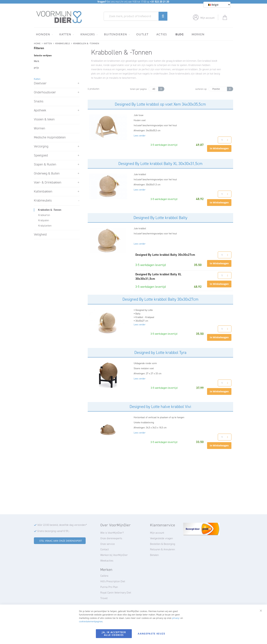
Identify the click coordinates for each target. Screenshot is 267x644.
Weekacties (107, 561)
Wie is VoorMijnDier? (112, 533)
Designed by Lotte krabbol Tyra (160, 353)
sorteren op (201, 89)
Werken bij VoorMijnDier (114, 555)
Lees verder (140, 136)
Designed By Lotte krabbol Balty (160, 218)
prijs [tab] (36, 68)
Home (37, 43)
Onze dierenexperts (111, 538)
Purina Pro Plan (109, 587)
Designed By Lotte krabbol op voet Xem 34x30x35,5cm (160, 104)
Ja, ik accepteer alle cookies (114, 634)
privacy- (176, 618)
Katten (48, 43)
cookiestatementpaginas (91, 621)
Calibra (104, 576)
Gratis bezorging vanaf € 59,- (53, 531)
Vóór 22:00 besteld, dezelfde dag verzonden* (62, 525)
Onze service (108, 544)
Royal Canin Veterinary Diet (116, 593)
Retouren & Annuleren (162, 549)
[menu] (133, 34)
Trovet (104, 598)
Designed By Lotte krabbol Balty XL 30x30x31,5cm (160, 164)
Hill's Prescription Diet (113, 581)
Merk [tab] (37, 61)
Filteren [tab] (39, 48)
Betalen (154, 555)
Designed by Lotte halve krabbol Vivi (160, 407)
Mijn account (207, 18)
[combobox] (136, 16)
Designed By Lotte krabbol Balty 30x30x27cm (160, 299)
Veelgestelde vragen (161, 538)
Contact (105, 549)
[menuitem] (44, 34)
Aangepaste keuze (151, 634)
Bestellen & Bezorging (163, 544)
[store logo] (59, 17)
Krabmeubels (62, 43)
